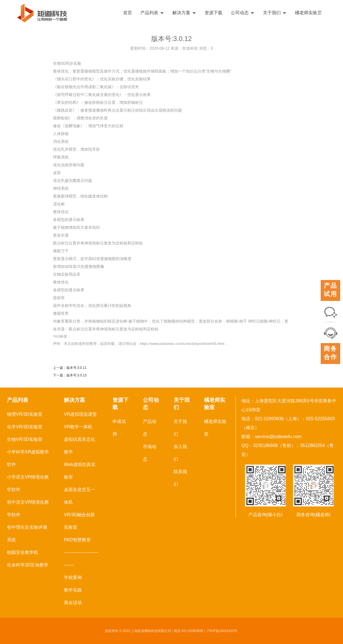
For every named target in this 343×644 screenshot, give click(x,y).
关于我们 (275, 13)
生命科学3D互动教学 (28, 565)
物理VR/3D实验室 (25, 414)
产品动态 (150, 428)
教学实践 (73, 590)
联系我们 (180, 478)
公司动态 (243, 13)
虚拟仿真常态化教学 (80, 446)
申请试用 (119, 428)
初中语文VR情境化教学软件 (28, 508)
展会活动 (73, 603)
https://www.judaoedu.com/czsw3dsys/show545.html (182, 344)
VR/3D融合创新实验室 (79, 521)
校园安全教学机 (23, 552)
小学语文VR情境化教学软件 (28, 483)
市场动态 (150, 453)
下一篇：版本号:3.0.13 (70, 375)
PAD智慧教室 (77, 540)
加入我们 (180, 453)
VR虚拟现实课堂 (80, 414)
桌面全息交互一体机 (80, 496)
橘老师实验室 (308, 13)
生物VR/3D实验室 (25, 439)
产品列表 (152, 13)
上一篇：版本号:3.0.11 (70, 368)
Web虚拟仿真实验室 (80, 471)
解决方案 (184, 13)
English (323, 13)
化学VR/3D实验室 (25, 427)
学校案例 (73, 577)
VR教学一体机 (78, 427)
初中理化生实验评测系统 (27, 534)
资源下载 (214, 13)
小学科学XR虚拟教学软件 (28, 458)
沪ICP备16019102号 (222, 631)
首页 (128, 13)
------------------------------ (81, 559)
